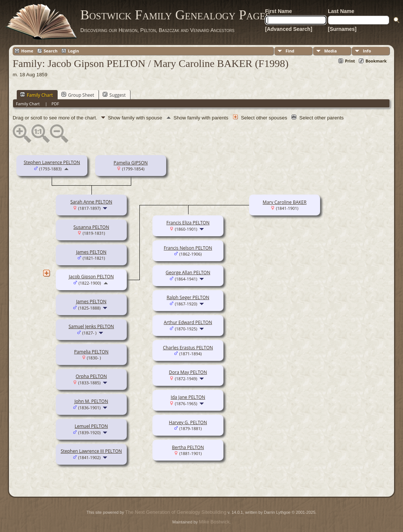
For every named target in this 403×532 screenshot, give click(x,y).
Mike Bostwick (214, 522)
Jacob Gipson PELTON (91, 277)
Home (27, 51)
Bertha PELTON (188, 447)
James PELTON (91, 252)
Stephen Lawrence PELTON (52, 162)
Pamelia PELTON (91, 352)
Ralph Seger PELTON (188, 297)
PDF (55, 104)
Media (331, 51)
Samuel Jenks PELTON (91, 326)
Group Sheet (78, 95)
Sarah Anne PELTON (91, 202)
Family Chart (36, 95)
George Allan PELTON (188, 273)
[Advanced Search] (289, 29)
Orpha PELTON (91, 376)
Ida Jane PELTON (188, 397)
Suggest (114, 95)
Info (367, 51)
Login (74, 51)
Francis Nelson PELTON (188, 248)
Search (51, 51)
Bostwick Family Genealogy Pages (175, 15)
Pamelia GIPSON (131, 163)
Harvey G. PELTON (188, 422)
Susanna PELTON (91, 227)
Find (290, 51)
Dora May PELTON (188, 372)
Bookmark (376, 61)
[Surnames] (342, 29)
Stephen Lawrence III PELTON (91, 451)
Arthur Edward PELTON (188, 322)
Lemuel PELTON (91, 426)
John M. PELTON (91, 401)
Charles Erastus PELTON (188, 348)
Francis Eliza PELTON (188, 223)
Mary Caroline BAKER (285, 202)
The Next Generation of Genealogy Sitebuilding (176, 512)
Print (350, 61)
